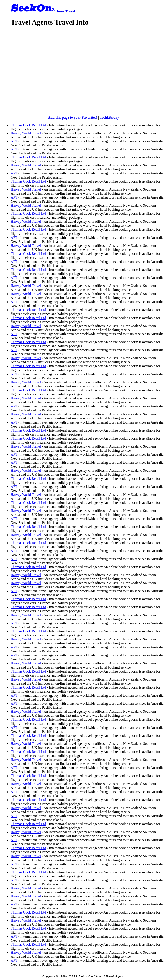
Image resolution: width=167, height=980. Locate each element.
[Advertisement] (89, 62)
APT (14, 141)
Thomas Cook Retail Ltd (28, 125)
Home (60, 11)
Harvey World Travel (26, 133)
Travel (70, 11)
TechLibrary (109, 117)
